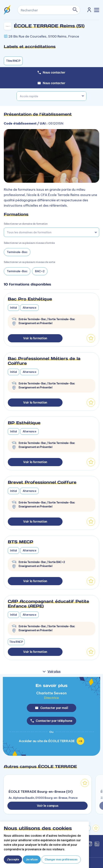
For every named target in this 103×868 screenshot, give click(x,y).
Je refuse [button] (32, 859)
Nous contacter (51, 83)
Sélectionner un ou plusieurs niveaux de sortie (30, 262)
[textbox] (51, 96)
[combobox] (51, 96)
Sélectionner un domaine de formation (26, 224)
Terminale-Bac (17, 252)
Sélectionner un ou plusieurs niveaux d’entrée (29, 243)
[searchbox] (50, 232)
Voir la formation (35, 338)
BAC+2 (40, 271)
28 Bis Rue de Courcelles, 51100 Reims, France (44, 36)
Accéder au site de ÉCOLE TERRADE (51, 741)
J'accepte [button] (13, 859)
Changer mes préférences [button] (61, 859)
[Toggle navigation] (97, 10)
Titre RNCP (13, 61)
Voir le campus (48, 806)
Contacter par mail (52, 708)
